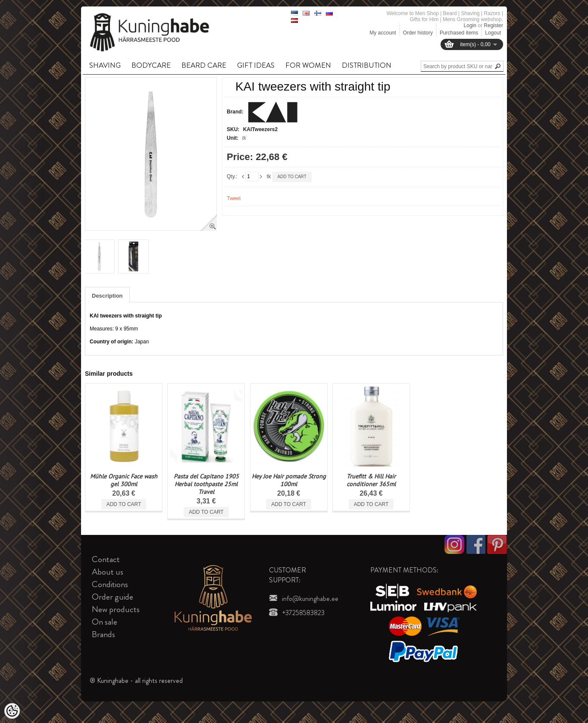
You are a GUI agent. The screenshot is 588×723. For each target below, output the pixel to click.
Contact (106, 559)
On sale (105, 622)
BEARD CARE (204, 65)
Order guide (113, 597)
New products (116, 609)
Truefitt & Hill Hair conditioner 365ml (371, 480)
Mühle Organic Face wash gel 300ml (124, 480)
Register (493, 25)
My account (383, 33)
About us (108, 572)
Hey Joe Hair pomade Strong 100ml (289, 480)
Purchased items (459, 33)
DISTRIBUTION (367, 65)
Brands (103, 634)
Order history (418, 33)
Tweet (234, 198)
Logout (493, 33)
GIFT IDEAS (256, 65)
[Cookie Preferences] (12, 711)
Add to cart (292, 177)
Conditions (110, 584)
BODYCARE (151, 65)
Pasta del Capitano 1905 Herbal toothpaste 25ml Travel (206, 484)
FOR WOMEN (308, 65)
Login (470, 25)
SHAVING (105, 65)
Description (107, 296)
